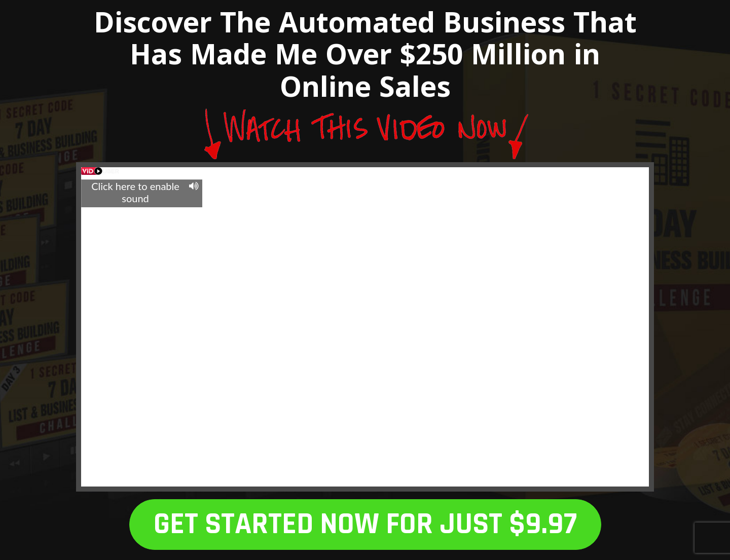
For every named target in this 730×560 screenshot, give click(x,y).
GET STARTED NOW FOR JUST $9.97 (365, 524)
